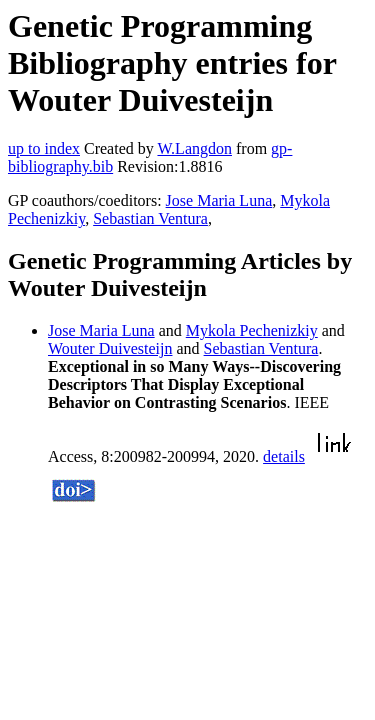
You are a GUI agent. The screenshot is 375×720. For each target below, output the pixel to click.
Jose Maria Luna (219, 200)
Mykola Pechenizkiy (252, 330)
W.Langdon (194, 148)
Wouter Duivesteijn (110, 348)
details (284, 456)
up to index (44, 148)
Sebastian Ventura (150, 218)
